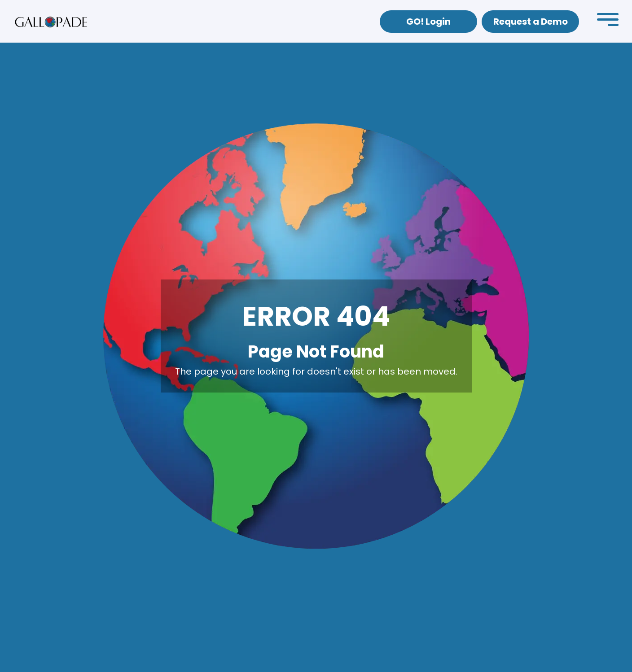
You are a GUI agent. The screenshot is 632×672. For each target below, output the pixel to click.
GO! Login (428, 22)
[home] (51, 22)
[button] (608, 22)
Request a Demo (531, 22)
